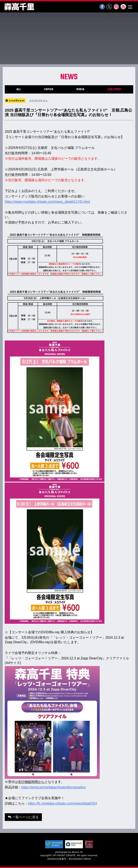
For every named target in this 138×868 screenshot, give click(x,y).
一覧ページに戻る (23, 817)
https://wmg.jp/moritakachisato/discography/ (53, 787)
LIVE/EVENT (115, 89)
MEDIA (80, 89)
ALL (19, 89)
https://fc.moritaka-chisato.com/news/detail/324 (62, 803)
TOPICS (49, 89)
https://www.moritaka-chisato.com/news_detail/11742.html (47, 202)
